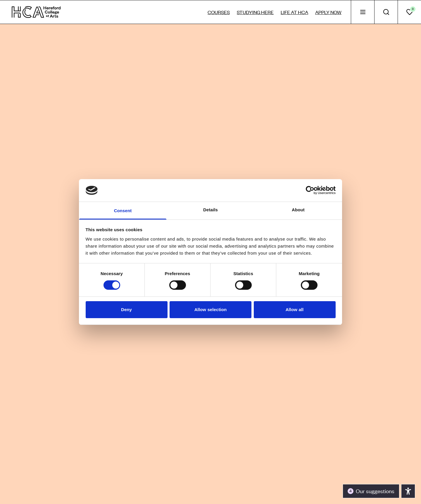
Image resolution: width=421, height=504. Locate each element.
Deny (126, 310)
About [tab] (298, 210)
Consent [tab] (123, 211)
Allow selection (211, 310)
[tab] (363, 12)
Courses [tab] (219, 12)
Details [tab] (210, 210)
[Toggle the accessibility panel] (371, 491)
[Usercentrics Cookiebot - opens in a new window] (310, 190)
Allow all (295, 310)
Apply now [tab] (328, 12)
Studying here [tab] (255, 12)
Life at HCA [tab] (294, 12)
